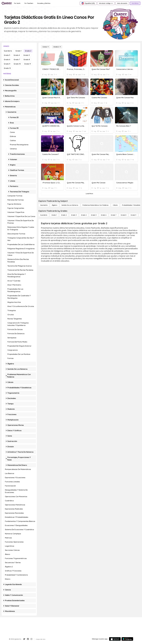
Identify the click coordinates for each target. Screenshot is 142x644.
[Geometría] (44, 205)
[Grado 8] (123, 215)
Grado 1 (18, 51)
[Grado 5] (94, 215)
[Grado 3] (74, 215)
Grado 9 (7, 64)
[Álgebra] (55, 205)
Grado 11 (28, 64)
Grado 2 (28, 51)
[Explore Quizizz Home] (7, 3)
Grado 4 (17, 55)
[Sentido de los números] (70, 205)
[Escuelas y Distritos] (44, 3)
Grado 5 (27, 55)
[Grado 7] (114, 215)
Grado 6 (7, 60)
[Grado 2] (57, 47)
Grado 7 (17, 60)
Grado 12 (7, 68)
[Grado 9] (133, 215)
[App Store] (115, 639)
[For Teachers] (29, 3)
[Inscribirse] (135, 3)
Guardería (8, 51)
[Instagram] (31, 639)
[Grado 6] (104, 215)
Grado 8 (27, 60)
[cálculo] (115, 205)
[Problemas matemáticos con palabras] (96, 205)
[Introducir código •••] (106, 3)
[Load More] (89, 194)
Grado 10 (17, 64)
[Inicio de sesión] (122, 3)
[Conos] (46, 47)
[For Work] (17, 3)
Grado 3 (7, 55)
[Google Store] (127, 639)
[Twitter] (24, 639)
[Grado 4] (84, 215)
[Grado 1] (54, 215)
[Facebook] (28, 639)
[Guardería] (44, 215)
